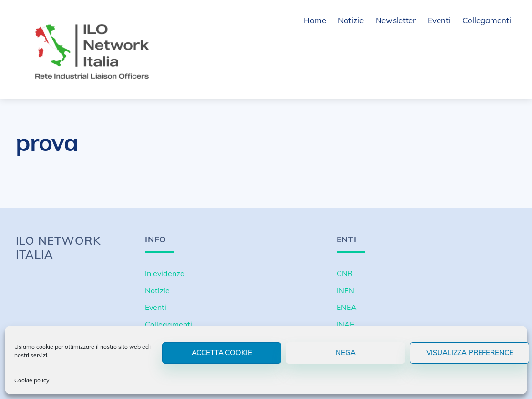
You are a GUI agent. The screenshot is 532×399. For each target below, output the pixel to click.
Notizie (351, 20)
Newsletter (396, 20)
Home (315, 20)
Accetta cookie (222, 353)
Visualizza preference (470, 353)
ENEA (347, 307)
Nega (345, 353)
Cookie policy (32, 380)
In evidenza (165, 273)
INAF (345, 324)
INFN (345, 290)
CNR (345, 273)
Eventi (439, 20)
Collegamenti (487, 20)
